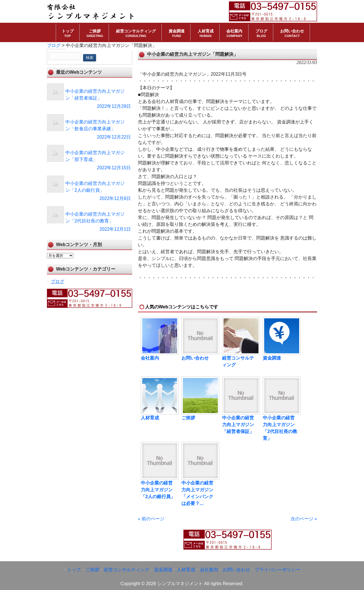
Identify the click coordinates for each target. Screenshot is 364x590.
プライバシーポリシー (278, 570)
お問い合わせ (195, 358)
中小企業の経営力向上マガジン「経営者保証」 (238, 425)
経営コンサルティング (238, 361)
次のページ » (304, 519)
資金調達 (272, 358)
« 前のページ (151, 519)
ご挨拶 (188, 418)
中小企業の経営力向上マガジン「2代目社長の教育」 (280, 428)
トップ (74, 570)
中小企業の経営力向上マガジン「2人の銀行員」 (158, 490)
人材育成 (150, 418)
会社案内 (150, 358)
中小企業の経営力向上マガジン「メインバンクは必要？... (197, 493)
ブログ (57, 281)
